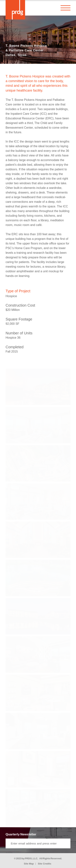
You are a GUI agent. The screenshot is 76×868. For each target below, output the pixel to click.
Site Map (29, 864)
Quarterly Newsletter (21, 834)
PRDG (28, 858)
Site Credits (44, 864)
